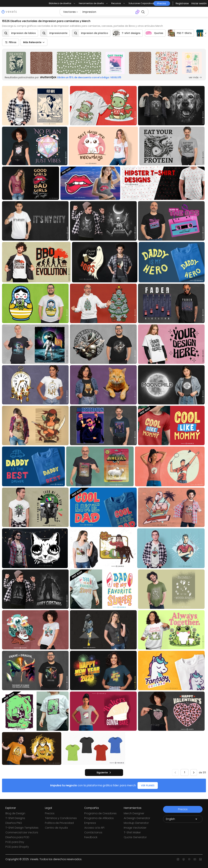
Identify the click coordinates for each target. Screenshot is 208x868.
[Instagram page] (178, 859)
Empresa (90, 823)
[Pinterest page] (189, 859)
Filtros (11, 42)
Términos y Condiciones (61, 818)
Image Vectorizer (135, 828)
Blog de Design (15, 813)
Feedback (91, 837)
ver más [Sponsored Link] (195, 77)
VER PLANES (148, 785)
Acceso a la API (94, 828)
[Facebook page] (184, 859)
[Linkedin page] (200, 859)
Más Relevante (34, 42)
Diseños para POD (17, 837)
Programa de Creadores (100, 813)
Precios (50, 813)
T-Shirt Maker (132, 832)
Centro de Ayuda (56, 828)
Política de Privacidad (59, 823)
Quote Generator (135, 837)
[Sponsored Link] (16, 63)
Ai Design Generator (137, 818)
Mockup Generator (136, 823)
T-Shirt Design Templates (22, 828)
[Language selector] (183, 819)
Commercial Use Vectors (22, 832)
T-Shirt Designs (15, 818)
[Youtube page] (195, 859)
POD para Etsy (15, 842)
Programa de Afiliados (99, 818)
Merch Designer (134, 813)
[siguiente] (104, 773)
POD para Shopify (17, 847)
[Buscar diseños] (108, 12)
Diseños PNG (14, 823)
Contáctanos (93, 832)
